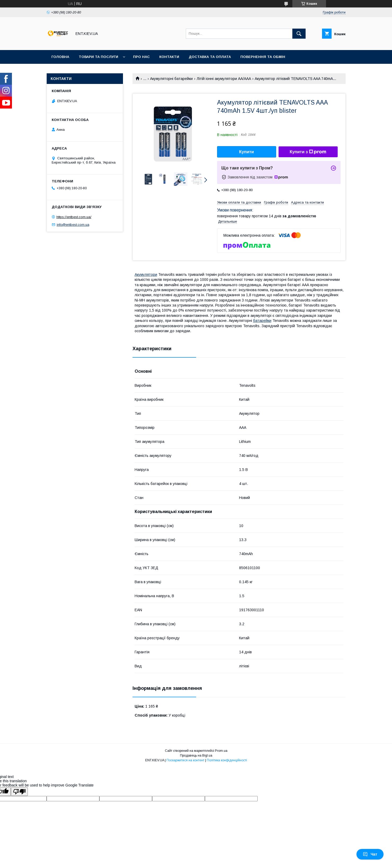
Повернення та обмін (263, 57)
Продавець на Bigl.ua (196, 755)
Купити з (308, 152)
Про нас (141, 57)
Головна (60, 57)
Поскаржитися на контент (185, 760)
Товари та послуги (98, 57)
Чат (370, 854)
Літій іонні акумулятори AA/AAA (224, 79)
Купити (246, 152)
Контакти (169, 57)
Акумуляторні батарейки (171, 79)
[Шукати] (299, 34)
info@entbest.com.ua (73, 225)
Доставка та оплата (210, 57)
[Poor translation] (19, 792)
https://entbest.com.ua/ (74, 217)
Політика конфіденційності (227, 760)
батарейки (262, 321)
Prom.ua (221, 751)
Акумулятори (146, 275)
